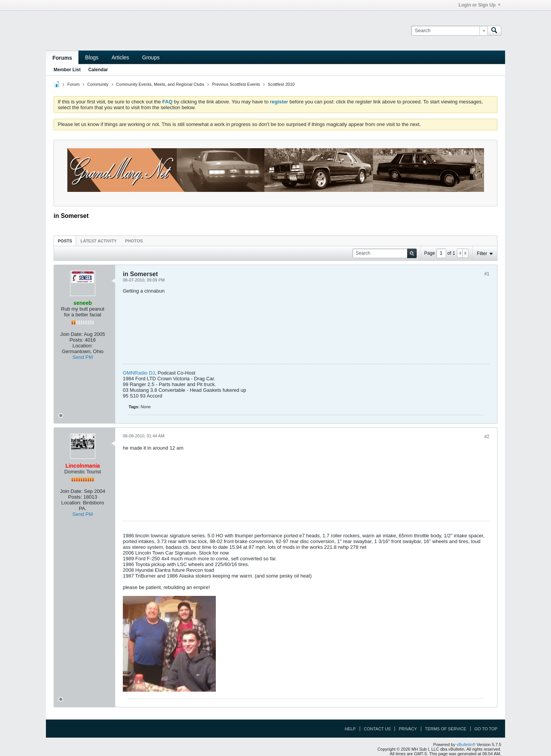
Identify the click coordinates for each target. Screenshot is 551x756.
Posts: (77, 340)
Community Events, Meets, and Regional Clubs (161, 84)
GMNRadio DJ (139, 373)
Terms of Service (446, 729)
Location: (83, 346)
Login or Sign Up (479, 5)
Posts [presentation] (65, 241)
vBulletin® (466, 745)
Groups (151, 57)
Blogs (92, 57)
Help (350, 729)
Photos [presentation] (134, 241)
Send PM (82, 357)
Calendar (98, 70)
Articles (120, 57)
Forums (62, 58)
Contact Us (377, 729)
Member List (67, 70)
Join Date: (71, 334)
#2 (487, 437)
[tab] (65, 241)
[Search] (449, 31)
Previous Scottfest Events (236, 84)
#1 (487, 274)
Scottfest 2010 (281, 84)
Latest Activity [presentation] (99, 241)
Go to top (486, 729)
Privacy (408, 729)
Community (98, 84)
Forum (73, 84)
